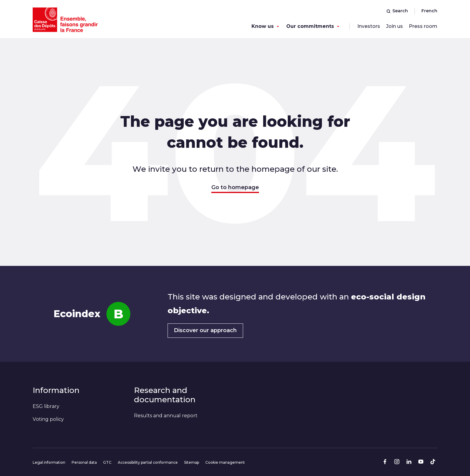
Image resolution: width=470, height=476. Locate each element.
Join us (394, 26)
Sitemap (192, 462)
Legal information (49, 462)
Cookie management (225, 462)
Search (397, 11)
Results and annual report (166, 416)
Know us (263, 26)
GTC (107, 462)
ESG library (46, 406)
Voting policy (48, 419)
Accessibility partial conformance (148, 462)
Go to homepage (235, 187)
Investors (369, 26)
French (429, 11)
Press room (423, 26)
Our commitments (310, 26)
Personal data (84, 462)
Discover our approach (205, 330)
